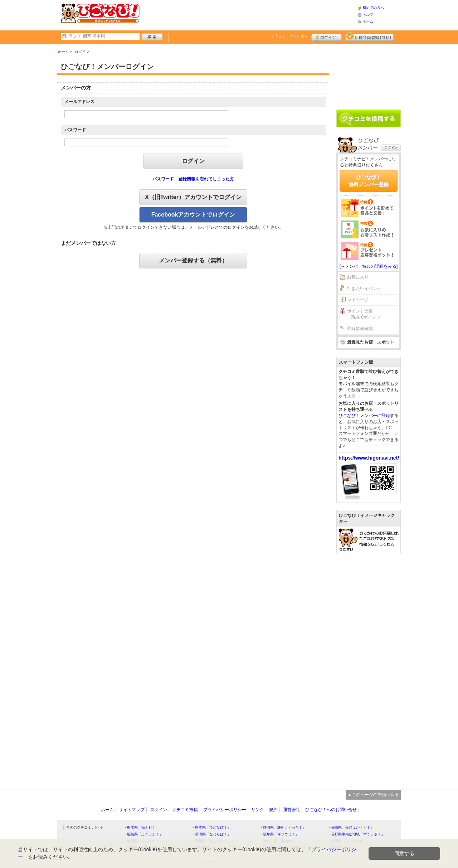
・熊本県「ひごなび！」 (211, 827)
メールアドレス (79, 102)
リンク (258, 810)
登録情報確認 (360, 329)
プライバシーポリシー (225, 810)
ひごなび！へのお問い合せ (331, 810)
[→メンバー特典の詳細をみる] (369, 266)
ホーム (368, 21)
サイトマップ (132, 810)
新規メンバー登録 (369, 37)
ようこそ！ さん (290, 36)
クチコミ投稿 (185, 810)
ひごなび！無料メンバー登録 (369, 181)
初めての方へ (373, 8)
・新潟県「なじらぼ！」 (211, 834)
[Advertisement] (248, 14)
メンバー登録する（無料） (193, 260)
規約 (273, 810)
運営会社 (292, 810)
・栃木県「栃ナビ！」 (141, 827)
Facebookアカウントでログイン (193, 215)
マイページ (358, 300)
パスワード (75, 130)
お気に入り (358, 277)
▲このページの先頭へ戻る (373, 795)
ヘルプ (368, 14)
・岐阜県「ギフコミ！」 (279, 834)
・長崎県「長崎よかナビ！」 (351, 827)
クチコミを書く (369, 118)
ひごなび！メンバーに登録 (364, 416)
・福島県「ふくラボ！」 (143, 834)
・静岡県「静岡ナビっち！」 (283, 827)
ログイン (327, 37)
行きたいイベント (364, 288)
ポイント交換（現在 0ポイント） (366, 314)
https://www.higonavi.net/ (369, 458)
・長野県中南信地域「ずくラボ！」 (356, 834)
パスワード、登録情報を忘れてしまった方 (193, 179)
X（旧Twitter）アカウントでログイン (193, 197)
